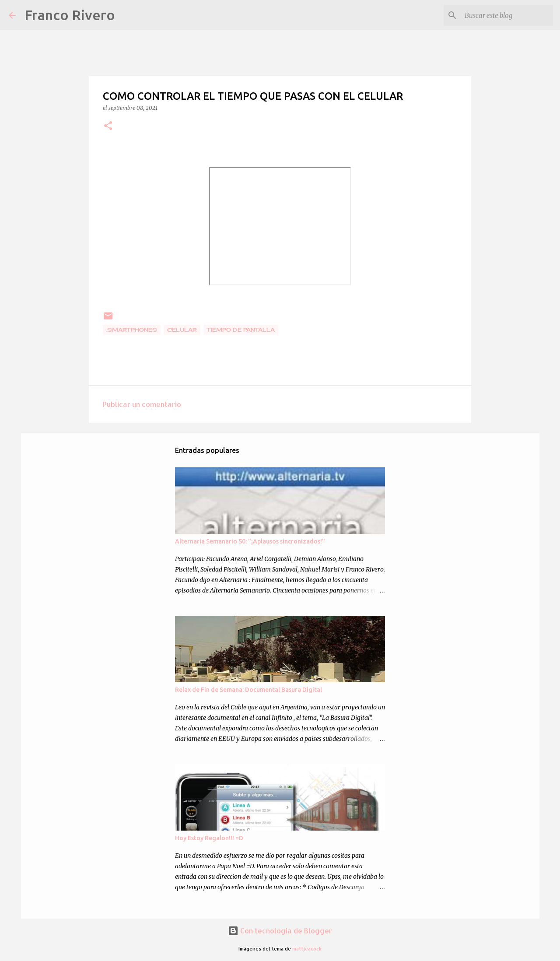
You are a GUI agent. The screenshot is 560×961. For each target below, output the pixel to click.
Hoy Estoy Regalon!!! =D (209, 838)
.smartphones (132, 330)
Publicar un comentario (142, 404)
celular (182, 330)
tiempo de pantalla (241, 330)
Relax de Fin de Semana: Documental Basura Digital (248, 690)
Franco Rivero (70, 15)
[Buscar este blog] (507, 15)
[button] (108, 126)
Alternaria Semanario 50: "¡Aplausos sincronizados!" (250, 541)
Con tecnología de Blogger (280, 931)
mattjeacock (307, 949)
